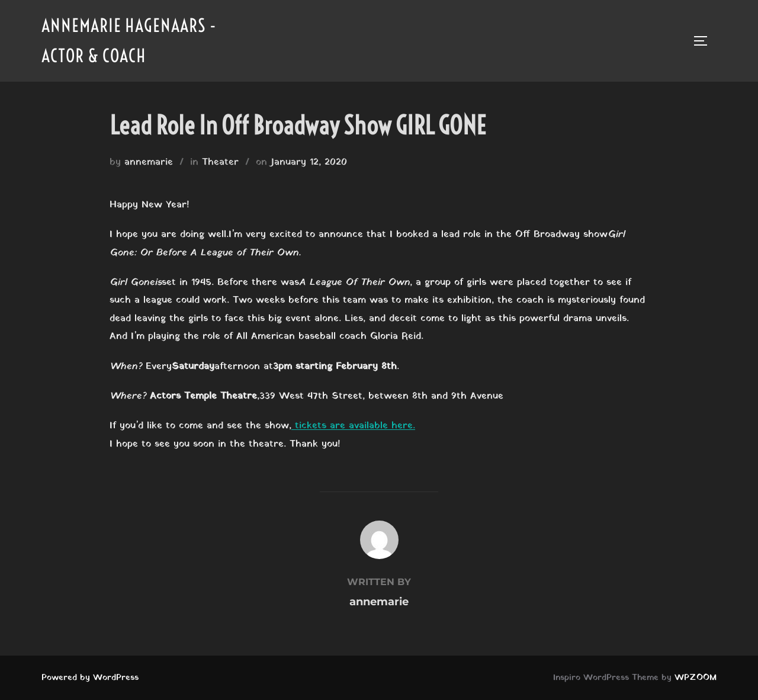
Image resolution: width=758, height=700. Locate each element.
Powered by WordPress (90, 678)
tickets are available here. (353, 426)
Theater (220, 162)
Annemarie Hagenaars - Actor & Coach (129, 41)
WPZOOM (696, 678)
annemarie (149, 162)
